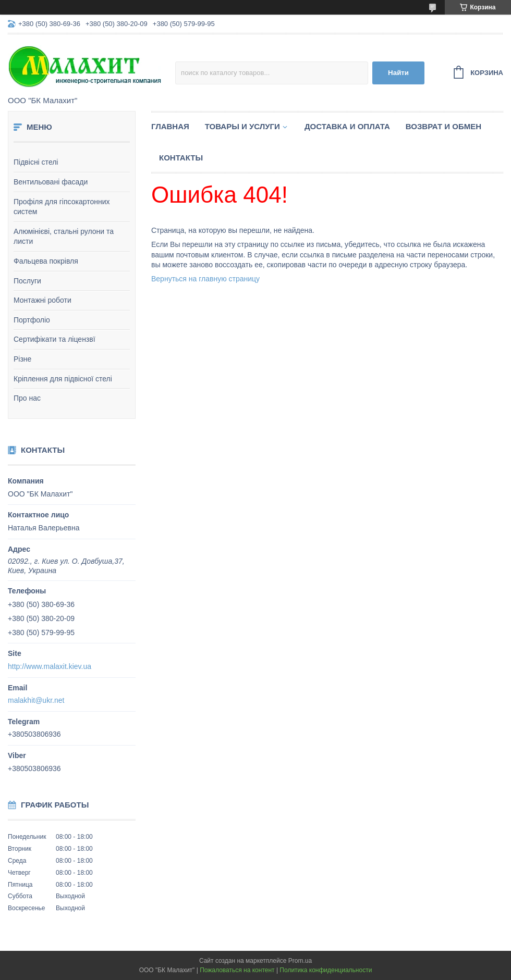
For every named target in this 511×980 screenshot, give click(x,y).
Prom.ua (300, 961)
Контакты (181, 158)
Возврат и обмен (443, 126)
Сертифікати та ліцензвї (54, 339)
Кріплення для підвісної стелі (63, 379)
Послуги (27, 281)
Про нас (27, 398)
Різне (22, 359)
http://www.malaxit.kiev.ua (50, 666)
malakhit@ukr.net (36, 700)
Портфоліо (32, 320)
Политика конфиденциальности (326, 970)
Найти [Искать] (398, 73)
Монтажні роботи (42, 300)
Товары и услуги (242, 126)
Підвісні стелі (36, 162)
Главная (170, 126)
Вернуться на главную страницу (205, 279)
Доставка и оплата (347, 126)
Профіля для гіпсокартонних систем (62, 207)
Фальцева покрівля (46, 261)
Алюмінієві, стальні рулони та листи (64, 237)
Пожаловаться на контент (237, 970)
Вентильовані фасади (51, 182)
